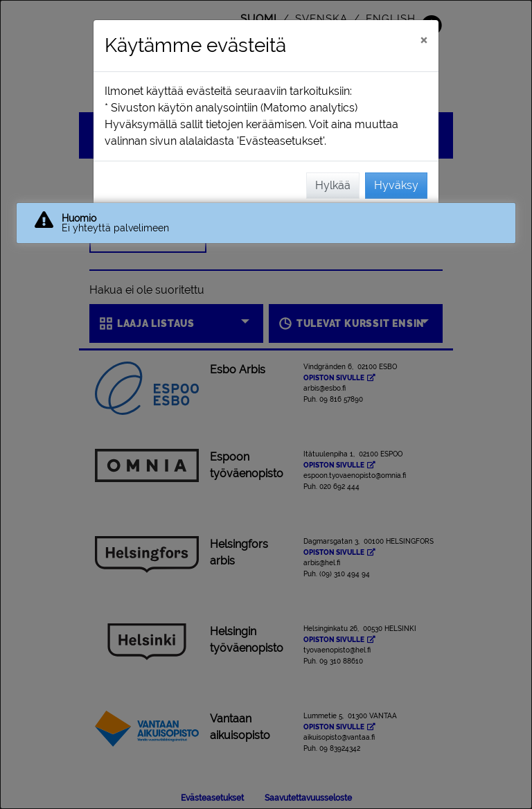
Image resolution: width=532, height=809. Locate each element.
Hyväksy (396, 185)
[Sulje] (424, 39)
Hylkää (333, 185)
